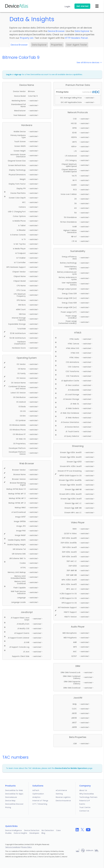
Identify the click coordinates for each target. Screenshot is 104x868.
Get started (82, 6)
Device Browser (56, 31)
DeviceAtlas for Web (14, 790)
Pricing (8, 807)
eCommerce (61, 790)
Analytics (36, 797)
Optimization (38, 794)
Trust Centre (85, 807)
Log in (9, 74)
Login (67, 7)
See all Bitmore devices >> (89, 62)
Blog (43, 833)
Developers (34, 833)
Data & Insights (20, 833)
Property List (27, 38)
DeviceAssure (11, 797)
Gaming (59, 794)
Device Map (10, 801)
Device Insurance (63, 801)
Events (82, 804)
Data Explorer (82, 31)
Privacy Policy (27, 847)
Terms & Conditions (13, 847)
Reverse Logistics (63, 797)
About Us (83, 790)
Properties (57, 45)
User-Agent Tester (77, 45)
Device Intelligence (14, 830)
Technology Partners (88, 797)
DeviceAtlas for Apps (14, 794)
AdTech (36, 790)
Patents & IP (85, 801)
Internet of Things (40, 801)
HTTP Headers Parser (76, 38)
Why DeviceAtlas (87, 794)
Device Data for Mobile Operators (71, 768)
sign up (18, 74)
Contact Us (84, 811)
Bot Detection (48, 830)
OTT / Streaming (40, 804)
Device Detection (32, 830)
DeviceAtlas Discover (14, 804)
